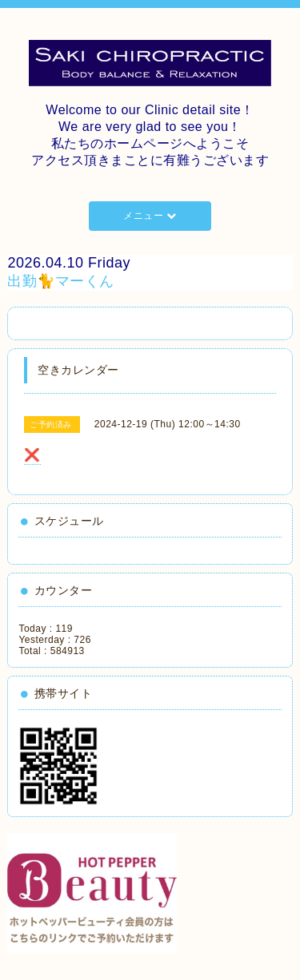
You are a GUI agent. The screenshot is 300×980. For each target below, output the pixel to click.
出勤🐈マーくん (61, 281)
